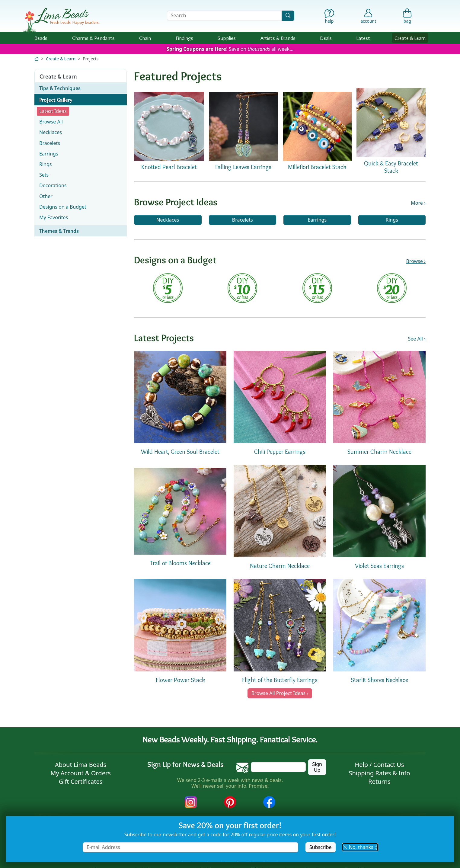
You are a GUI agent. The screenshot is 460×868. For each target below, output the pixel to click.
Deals (326, 38)
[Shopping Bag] (407, 17)
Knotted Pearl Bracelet (169, 167)
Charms (93, 38)
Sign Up (317, 767)
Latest (363, 38)
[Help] (329, 17)
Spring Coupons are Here (196, 49)
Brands (278, 38)
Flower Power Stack (180, 680)
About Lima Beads (81, 765)
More (417, 203)
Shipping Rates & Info (379, 773)
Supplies (227, 38)
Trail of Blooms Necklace (180, 563)
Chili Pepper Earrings (280, 452)
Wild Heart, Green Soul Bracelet (180, 452)
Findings (184, 38)
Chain (145, 38)
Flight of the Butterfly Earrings (280, 680)
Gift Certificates (81, 782)
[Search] (288, 16)
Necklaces (168, 220)
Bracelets (243, 220)
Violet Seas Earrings (379, 566)
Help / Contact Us (379, 765)
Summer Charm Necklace (379, 452)
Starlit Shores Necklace (380, 680)
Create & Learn (410, 38)
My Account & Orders (81, 773)
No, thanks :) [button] (360, 847)
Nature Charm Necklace (280, 566)
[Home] (37, 59)
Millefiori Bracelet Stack (317, 167)
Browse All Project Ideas (278, 693)
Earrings (317, 220)
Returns (379, 782)
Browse (415, 261)
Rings (392, 220)
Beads (41, 38)
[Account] (368, 16)
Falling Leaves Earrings (243, 167)
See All (415, 339)
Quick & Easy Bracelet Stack (391, 167)
